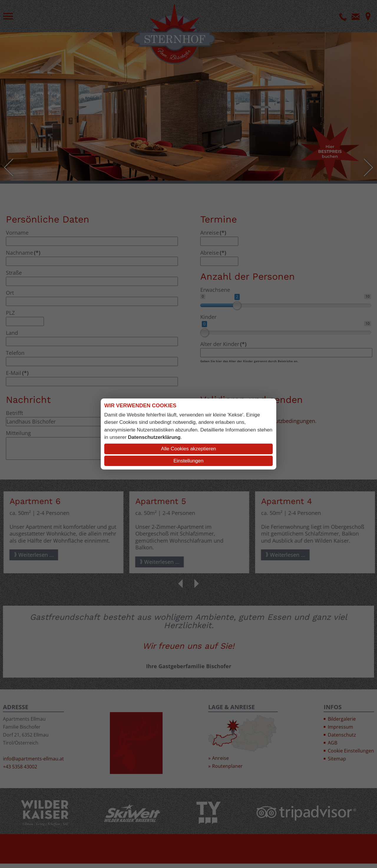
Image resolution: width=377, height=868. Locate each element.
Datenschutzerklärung (154, 437)
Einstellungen (188, 461)
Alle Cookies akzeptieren (188, 449)
